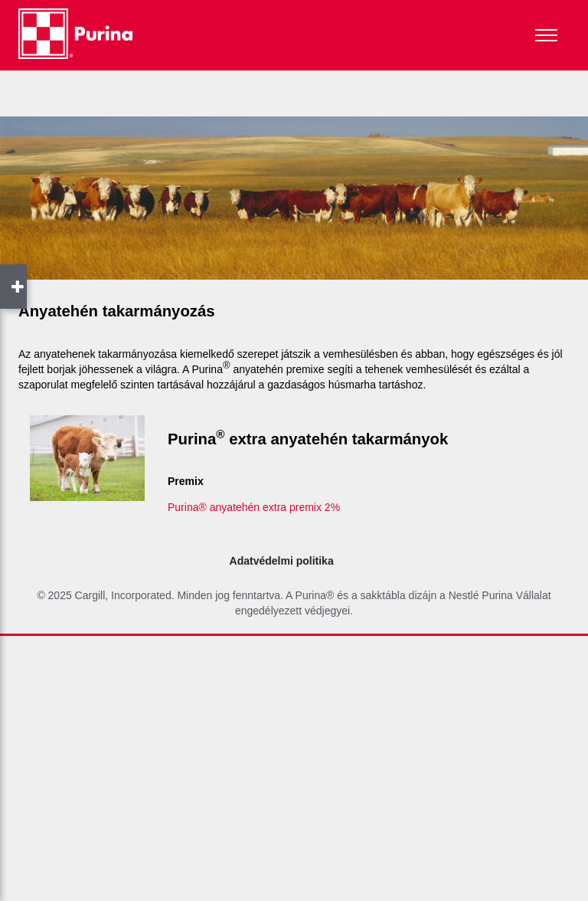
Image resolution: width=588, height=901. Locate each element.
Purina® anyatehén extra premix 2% (254, 507)
